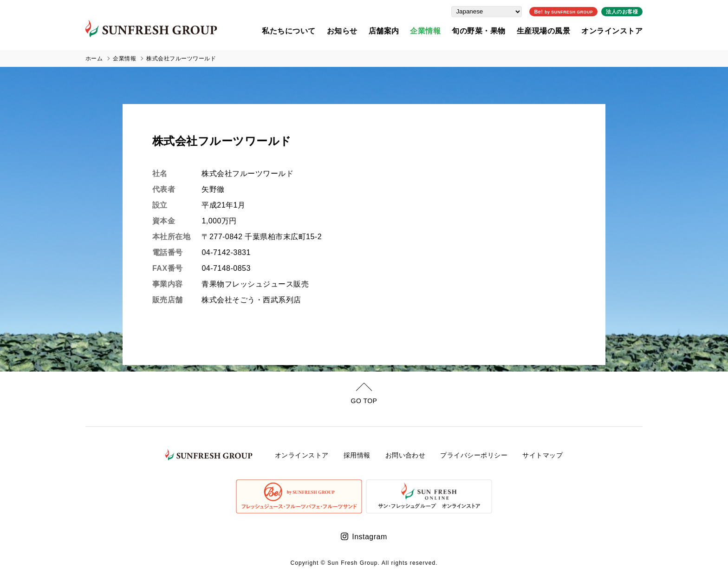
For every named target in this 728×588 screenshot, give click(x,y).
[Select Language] (487, 11)
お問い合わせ (406, 455)
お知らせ (342, 30)
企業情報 (425, 30)
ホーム (94, 59)
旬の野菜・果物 (478, 30)
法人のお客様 (622, 11)
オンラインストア (612, 30)
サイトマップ (543, 455)
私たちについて (289, 30)
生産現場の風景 (543, 30)
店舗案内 (384, 30)
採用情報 (357, 455)
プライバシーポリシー (474, 455)
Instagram (369, 537)
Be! (563, 11)
